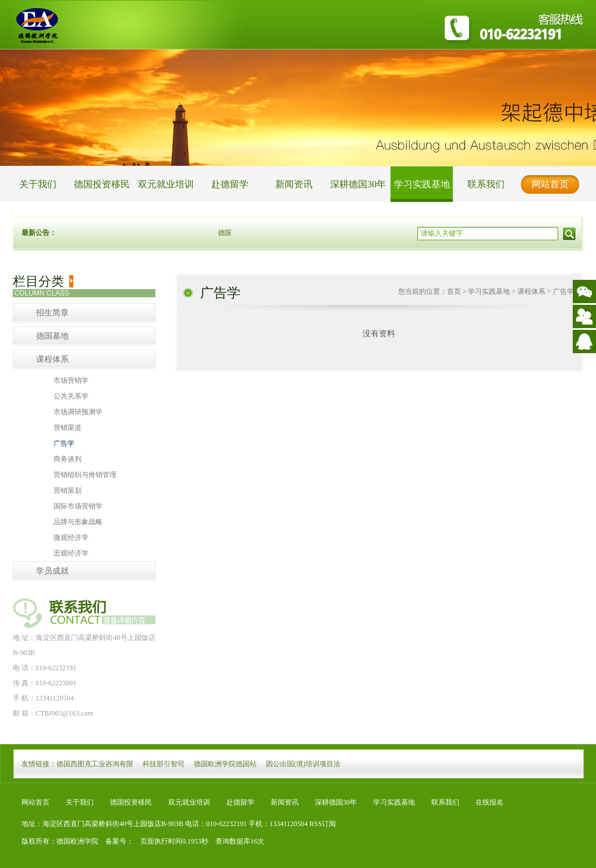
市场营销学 (71, 380)
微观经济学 (71, 538)
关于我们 (38, 184)
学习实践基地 (422, 184)
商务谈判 (68, 459)
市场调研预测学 (78, 412)
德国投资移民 (102, 184)
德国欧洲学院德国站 (225, 764)
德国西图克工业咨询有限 (95, 764)
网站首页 (550, 184)
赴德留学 (230, 184)
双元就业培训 (166, 184)
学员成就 (52, 571)
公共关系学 (71, 396)
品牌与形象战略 (78, 522)
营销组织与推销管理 (85, 475)
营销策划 (68, 490)
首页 (454, 291)
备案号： (116, 841)
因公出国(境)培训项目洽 (303, 764)
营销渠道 (68, 428)
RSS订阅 (323, 824)
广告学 (64, 443)
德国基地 (52, 336)
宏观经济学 (71, 553)
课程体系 (52, 359)
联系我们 (486, 184)
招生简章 (52, 313)
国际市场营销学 (78, 506)
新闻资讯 (294, 184)
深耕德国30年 (358, 184)
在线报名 (489, 802)
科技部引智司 (164, 764)
